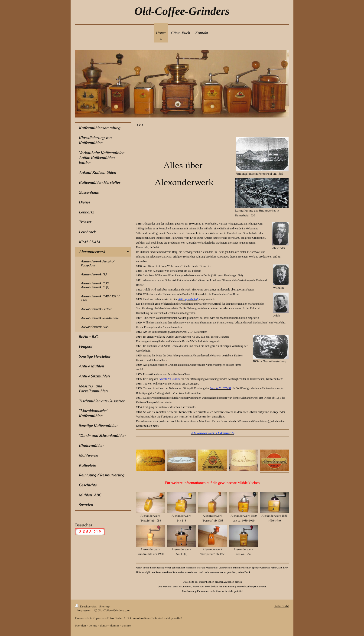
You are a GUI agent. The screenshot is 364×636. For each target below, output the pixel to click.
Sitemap (104, 606)
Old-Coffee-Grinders (182, 11)
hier (199, 568)
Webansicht (282, 606)
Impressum (84, 610)
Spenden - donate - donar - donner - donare (103, 625)
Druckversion (86, 606)
